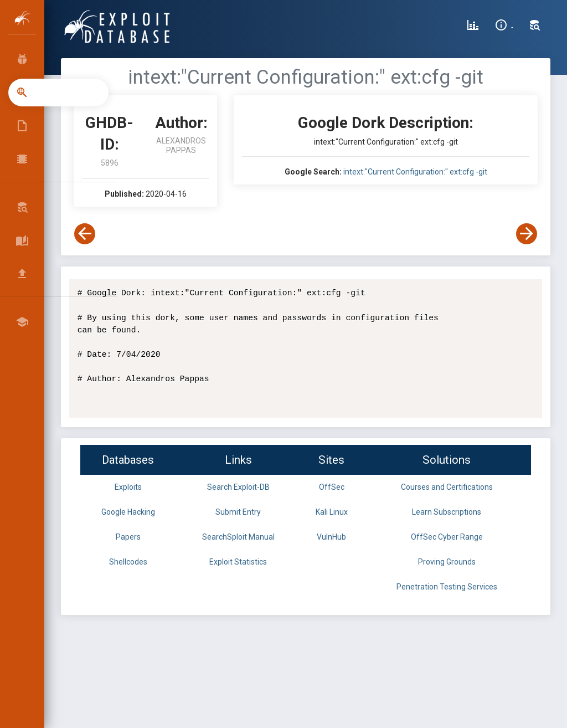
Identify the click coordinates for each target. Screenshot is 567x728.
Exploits (128, 487)
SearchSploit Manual (238, 537)
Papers (128, 537)
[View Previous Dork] (85, 234)
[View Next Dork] (527, 234)
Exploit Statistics (238, 562)
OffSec (332, 487)
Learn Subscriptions (447, 512)
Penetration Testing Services (447, 587)
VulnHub (331, 537)
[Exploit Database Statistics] (473, 27)
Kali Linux (332, 512)
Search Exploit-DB (238, 487)
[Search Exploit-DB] (535, 27)
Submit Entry (238, 512)
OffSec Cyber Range (447, 537)
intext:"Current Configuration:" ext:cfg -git (415, 172)
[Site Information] (504, 27)
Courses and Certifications (447, 487)
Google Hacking (128, 512)
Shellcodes (128, 562)
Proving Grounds (447, 562)
